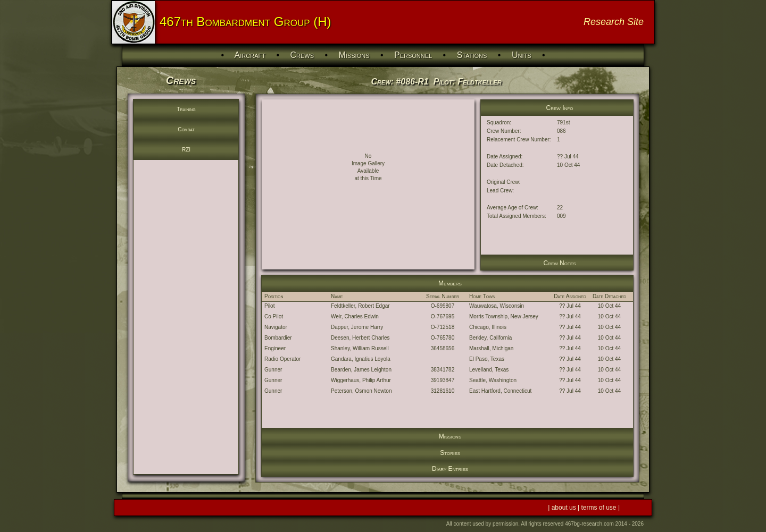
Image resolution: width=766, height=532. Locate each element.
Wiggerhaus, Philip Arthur (361, 380)
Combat (186, 129)
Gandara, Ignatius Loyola (361, 359)
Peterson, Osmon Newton (361, 391)
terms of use (600, 508)
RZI (186, 150)
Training (186, 109)
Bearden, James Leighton (361, 370)
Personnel (413, 55)
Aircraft (250, 55)
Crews (302, 55)
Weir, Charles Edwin (355, 316)
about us (565, 508)
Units (522, 55)
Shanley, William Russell (360, 348)
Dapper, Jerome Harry (357, 327)
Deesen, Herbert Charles (360, 338)
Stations (472, 55)
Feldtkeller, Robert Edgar (360, 306)
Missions (354, 55)
